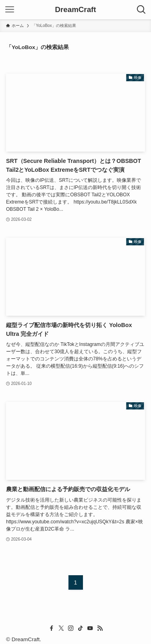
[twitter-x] (61, 628)
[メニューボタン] (10, 10)
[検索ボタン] (141, 10)
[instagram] (71, 628)
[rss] (100, 628)
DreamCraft (75, 10)
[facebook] (52, 628)
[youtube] (90, 628)
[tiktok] (81, 628)
